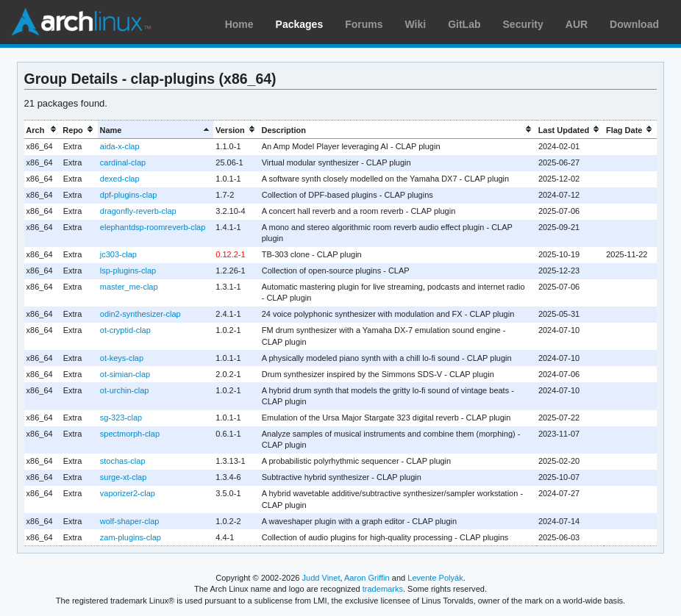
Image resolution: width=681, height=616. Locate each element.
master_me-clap (129, 287)
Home (239, 24)
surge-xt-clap (124, 477)
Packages (300, 24)
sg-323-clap (121, 418)
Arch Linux (81, 22)
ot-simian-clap (125, 374)
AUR (577, 24)
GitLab (464, 24)
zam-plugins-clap (131, 537)
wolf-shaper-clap (130, 521)
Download (634, 24)
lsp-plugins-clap (128, 271)
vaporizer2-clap (128, 493)
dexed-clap (120, 179)
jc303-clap (118, 254)
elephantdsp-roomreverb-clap (153, 227)
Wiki (416, 24)
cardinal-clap (123, 162)
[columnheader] (43, 130)
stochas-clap (123, 461)
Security (523, 24)
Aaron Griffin (367, 578)
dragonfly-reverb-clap (138, 211)
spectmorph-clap (130, 434)
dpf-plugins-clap (129, 195)
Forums (364, 24)
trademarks (383, 589)
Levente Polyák (435, 578)
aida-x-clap (120, 146)
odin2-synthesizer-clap (140, 314)
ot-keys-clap (122, 358)
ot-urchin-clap (125, 390)
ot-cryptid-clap (125, 330)
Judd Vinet (321, 578)
